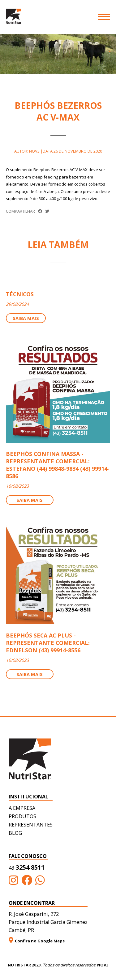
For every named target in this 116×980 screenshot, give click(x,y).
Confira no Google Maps (37, 940)
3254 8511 (27, 867)
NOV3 (103, 965)
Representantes (31, 825)
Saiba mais (26, 318)
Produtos (22, 816)
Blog (15, 833)
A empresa (22, 808)
